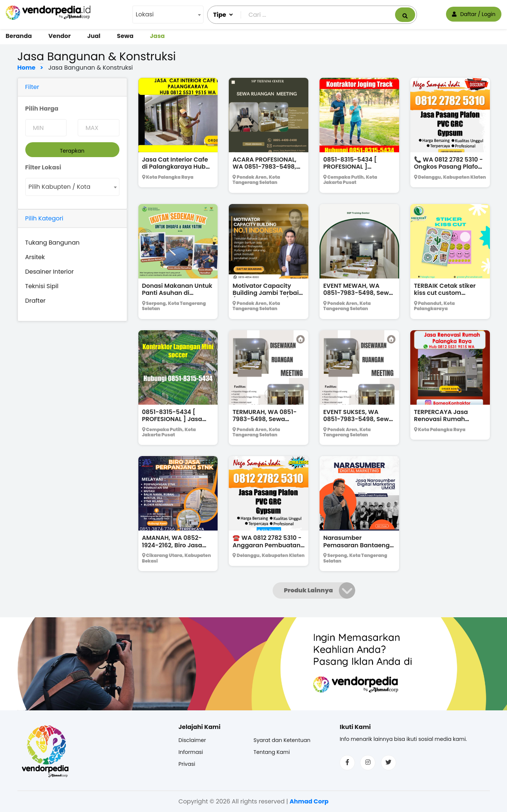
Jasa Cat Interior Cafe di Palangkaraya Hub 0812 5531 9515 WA (175, 167)
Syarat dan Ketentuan (282, 740)
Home (28, 68)
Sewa (125, 36)
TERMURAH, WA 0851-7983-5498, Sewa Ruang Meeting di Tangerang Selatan (264, 423)
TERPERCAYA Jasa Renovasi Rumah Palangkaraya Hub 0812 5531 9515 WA (450, 423)
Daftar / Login (474, 14)
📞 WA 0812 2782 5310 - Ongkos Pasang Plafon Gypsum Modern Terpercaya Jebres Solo (450, 170)
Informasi (191, 752)
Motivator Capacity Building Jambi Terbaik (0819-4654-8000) (267, 293)
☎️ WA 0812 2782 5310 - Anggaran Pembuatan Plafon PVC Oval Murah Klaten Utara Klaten (267, 549)
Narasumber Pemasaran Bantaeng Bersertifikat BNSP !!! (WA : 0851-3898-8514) (358, 549)
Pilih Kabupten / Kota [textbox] (60, 187)
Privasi (187, 764)
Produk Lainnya (308, 590)
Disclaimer (192, 740)
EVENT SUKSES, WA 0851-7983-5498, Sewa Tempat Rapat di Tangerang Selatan (358, 423)
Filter (32, 87)
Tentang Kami (272, 752)
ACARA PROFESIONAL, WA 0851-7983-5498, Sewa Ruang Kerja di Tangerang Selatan (264, 170)
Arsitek (35, 257)
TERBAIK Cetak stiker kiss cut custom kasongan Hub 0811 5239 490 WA (445, 297)
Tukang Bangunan (53, 243)
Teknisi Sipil (42, 286)
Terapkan (72, 151)
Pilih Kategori (44, 218)
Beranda (19, 36)
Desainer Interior (50, 272)
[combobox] (168, 15)
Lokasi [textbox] (145, 14)
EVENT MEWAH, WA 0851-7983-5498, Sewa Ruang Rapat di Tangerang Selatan (358, 297)
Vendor (60, 36)
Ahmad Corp (309, 801)
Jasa (157, 36)
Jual (94, 36)
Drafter (36, 301)
